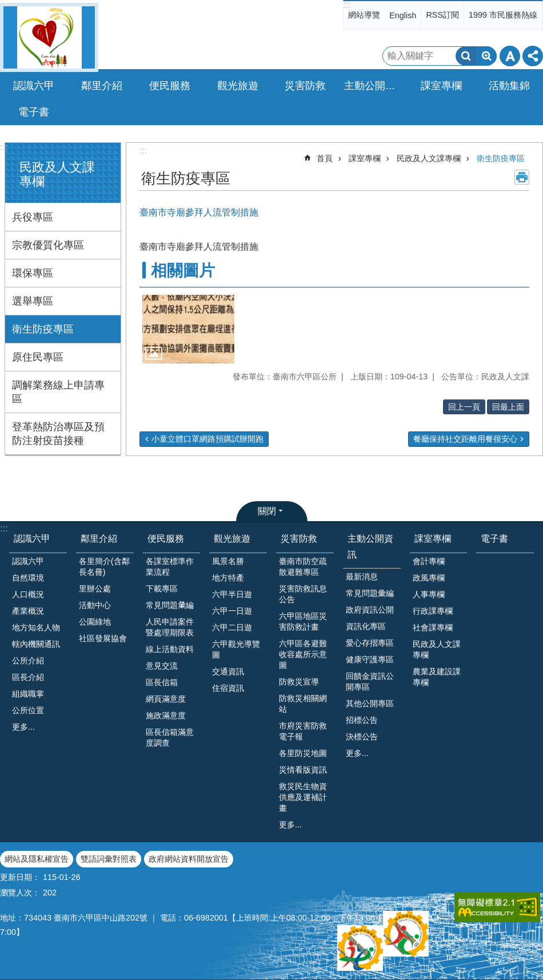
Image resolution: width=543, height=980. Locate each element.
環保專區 (33, 273)
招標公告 (362, 720)
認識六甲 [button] (34, 86)
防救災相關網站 (303, 704)
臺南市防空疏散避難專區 (303, 567)
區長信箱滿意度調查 (170, 737)
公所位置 (28, 710)
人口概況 (28, 594)
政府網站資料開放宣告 (189, 859)
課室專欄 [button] (441, 86)
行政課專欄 (433, 611)
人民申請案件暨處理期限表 (170, 627)
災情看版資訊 (303, 770)
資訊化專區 (366, 626)
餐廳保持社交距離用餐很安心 (465, 439)
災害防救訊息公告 (303, 594)
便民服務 (166, 539)
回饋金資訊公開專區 (370, 681)
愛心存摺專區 (370, 643)
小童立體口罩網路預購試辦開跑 (207, 439)
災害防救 (299, 539)
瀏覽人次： (20, 893)
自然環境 (28, 578)
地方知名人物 (36, 627)
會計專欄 (429, 561)
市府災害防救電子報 (303, 731)
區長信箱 (162, 682)
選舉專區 (33, 301)
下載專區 (162, 589)
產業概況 (28, 611)
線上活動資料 (170, 649)
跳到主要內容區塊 (6, 6)
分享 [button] (533, 56)
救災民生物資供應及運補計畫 (303, 797)
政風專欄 (429, 578)
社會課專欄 (433, 627)
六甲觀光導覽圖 (236, 649)
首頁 (325, 158)
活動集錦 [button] (509, 86)
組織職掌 (28, 694)
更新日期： (20, 877)
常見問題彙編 (370, 593)
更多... (23, 727)
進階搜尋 (486, 56)
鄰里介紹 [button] (102, 86)
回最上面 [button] (508, 407)
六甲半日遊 (232, 594)
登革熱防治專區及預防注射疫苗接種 (58, 434)
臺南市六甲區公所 (49, 37)
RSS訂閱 (442, 15)
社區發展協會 (103, 638)
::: (347, 5)
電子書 (34, 112)
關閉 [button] (267, 511)
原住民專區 (38, 357)
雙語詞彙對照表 (109, 859)
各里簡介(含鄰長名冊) (104, 567)
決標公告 (362, 737)
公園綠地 (95, 622)
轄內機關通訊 (36, 644)
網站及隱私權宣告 (37, 859)
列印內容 (522, 177)
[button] (188, 329)
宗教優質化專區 (48, 245)
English (403, 15)
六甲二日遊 (232, 627)
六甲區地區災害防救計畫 (303, 621)
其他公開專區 (370, 703)
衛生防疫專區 (43, 329)
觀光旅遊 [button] (238, 86)
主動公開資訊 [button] (375, 86)
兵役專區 (33, 217)
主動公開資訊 (370, 546)
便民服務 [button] (170, 86)
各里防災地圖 (303, 753)
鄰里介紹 (99, 539)
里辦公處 (95, 589)
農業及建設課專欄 (437, 677)
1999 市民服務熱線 (503, 15)
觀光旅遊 (232, 539)
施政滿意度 (166, 715)
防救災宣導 (299, 682)
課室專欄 (365, 158)
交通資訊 (228, 671)
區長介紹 (28, 677)
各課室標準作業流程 (170, 567)
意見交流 (162, 666)
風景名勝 (228, 561)
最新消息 (362, 577)
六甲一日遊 (232, 611)
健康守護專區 (370, 659)
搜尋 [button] (466, 56)
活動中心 (95, 605)
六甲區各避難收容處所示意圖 (303, 654)
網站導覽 (364, 15)
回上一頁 (464, 407)
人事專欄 (429, 594)
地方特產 (228, 578)
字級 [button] (510, 56)
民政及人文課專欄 (429, 158)
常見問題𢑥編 (170, 605)
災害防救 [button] (305, 86)
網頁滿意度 (166, 699)
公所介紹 (28, 661)
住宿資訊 (228, 688)
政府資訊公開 (370, 610)
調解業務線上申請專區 (58, 392)
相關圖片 (183, 271)
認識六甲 (32, 539)
